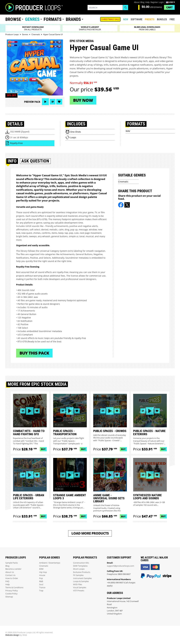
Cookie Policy (11, 594)
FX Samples (78, 575)
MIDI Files (78, 584)
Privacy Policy (12, 591)
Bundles (162, 19)
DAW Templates (80, 566)
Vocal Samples (80, 588)
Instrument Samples (82, 578)
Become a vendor (13, 569)
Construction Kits (81, 563)
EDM (41, 569)
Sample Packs (12, 563)
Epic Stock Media (82, 41)
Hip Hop (43, 572)
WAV (128, 131)
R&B (41, 581)
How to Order (12, 578)
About (137, 2)
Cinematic (123, 182)
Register (154, 2)
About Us (10, 572)
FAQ (7, 581)
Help (147, 2)
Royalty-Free (16, 143)
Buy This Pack (34, 353)
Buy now (83, 100)
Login (161, 2)
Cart (169, 7)
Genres (32, 19)
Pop (41, 578)
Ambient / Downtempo (50, 563)
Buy (43, 449)
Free (172, 19)
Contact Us (10, 575)
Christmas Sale (110, 19)
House (42, 575)
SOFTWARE (137, 19)
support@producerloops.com (120, 566)
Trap (41, 591)
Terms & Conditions (14, 588)
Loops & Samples (81, 581)
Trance (42, 588)
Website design (12, 635)
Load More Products (90, 533)
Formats (53, 19)
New (126, 19)
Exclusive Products (82, 572)
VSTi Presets (79, 591)
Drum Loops (79, 569)
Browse (13, 19)
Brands (73, 19)
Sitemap (9, 597)
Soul (41, 584)
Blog (142, 2)
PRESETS (150, 19)
